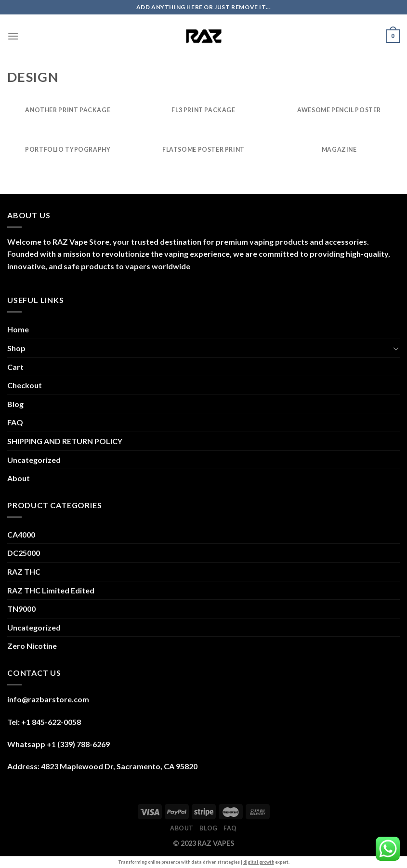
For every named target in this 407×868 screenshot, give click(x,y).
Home (18, 329)
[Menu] (13, 36)
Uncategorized (34, 460)
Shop (16, 348)
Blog (15, 404)
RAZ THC (24, 572)
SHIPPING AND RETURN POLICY (65, 441)
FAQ (15, 422)
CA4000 (21, 534)
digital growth (259, 862)
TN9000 (21, 609)
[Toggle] (396, 348)
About (19, 478)
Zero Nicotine (32, 646)
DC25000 (24, 553)
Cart (15, 367)
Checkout (25, 385)
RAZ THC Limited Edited (51, 590)
